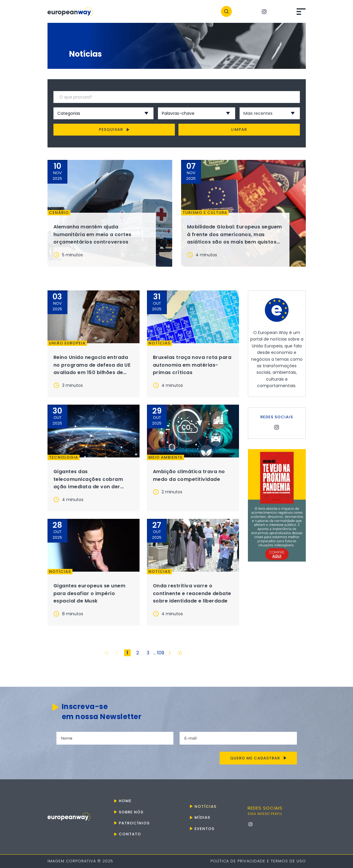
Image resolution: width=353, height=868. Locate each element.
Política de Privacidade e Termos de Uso (258, 861)
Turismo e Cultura (205, 213)
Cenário (59, 213)
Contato (130, 834)
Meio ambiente (166, 457)
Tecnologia (64, 457)
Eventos (204, 829)
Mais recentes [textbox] (258, 113)
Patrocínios (134, 823)
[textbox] (96, 113)
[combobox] (96, 113)
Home (125, 801)
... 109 (159, 653)
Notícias (159, 343)
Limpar (239, 129)
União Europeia (67, 343)
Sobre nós (131, 812)
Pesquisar (114, 129)
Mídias (202, 817)
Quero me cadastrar (258, 758)
